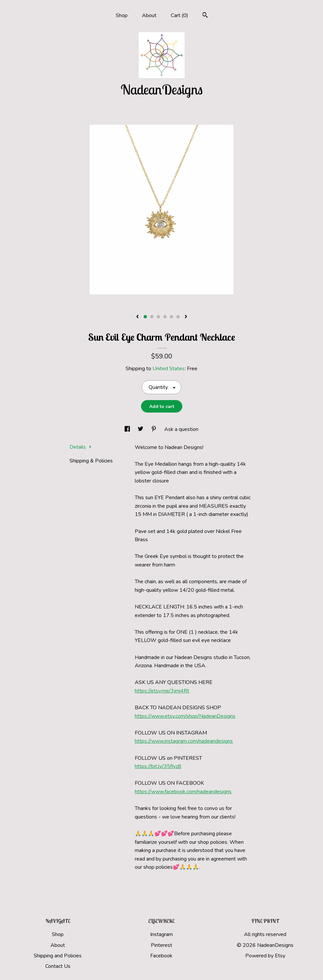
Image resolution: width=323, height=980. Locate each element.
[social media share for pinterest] (154, 429)
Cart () (180, 15)
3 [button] (158, 317)
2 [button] (152, 317)
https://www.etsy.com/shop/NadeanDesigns (185, 716)
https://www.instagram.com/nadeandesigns (184, 741)
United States (169, 369)
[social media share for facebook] (128, 429)
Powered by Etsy (265, 956)
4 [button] (165, 317)
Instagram (161, 934)
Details (81, 447)
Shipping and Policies (58, 956)
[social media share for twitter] (141, 429)
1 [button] (145, 317)
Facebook (161, 956)
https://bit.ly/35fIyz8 (158, 766)
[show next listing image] (186, 317)
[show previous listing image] (137, 317)
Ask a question (181, 429)
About (149, 15)
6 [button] (178, 317)
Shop (122, 15)
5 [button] (172, 317)
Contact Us (58, 966)
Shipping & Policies (91, 461)
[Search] (205, 16)
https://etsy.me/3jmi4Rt (162, 691)
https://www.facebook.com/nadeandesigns (183, 792)
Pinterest (161, 945)
